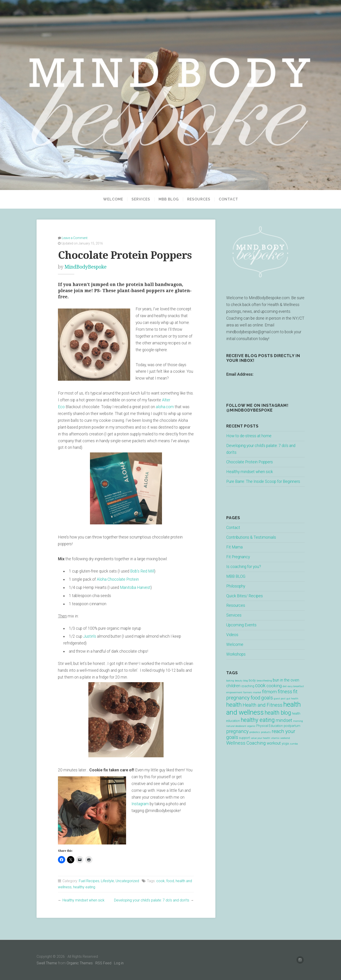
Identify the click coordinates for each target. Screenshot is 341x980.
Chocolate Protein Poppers (250, 462)
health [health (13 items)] (234, 705)
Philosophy (236, 586)
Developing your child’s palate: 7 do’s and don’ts (152, 900)
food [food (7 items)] (255, 698)
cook (161, 881)
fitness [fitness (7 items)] (285, 692)
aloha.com (165, 407)
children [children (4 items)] (233, 686)
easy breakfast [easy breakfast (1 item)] (296, 686)
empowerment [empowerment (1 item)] (234, 692)
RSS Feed (103, 963)
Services (141, 199)
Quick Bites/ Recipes (245, 596)
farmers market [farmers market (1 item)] (252, 692)
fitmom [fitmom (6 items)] (269, 692)
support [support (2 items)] (244, 738)
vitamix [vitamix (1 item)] (275, 738)
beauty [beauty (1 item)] (239, 681)
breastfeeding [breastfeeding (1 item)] (264, 681)
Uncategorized (127, 881)
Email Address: (240, 374)
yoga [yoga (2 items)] (285, 743)
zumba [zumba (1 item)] (294, 744)
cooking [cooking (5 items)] (274, 686)
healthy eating (84, 887)
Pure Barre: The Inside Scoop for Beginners (263, 481)
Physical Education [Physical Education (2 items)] (270, 726)
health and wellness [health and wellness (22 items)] (264, 708)
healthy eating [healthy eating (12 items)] (258, 720)
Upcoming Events (241, 625)
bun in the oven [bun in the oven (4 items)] (286, 680)
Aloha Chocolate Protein (118, 579)
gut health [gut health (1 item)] (292, 699)
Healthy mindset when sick (83, 900)
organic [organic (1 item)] (251, 726)
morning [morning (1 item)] (298, 721)
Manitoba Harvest (135, 588)
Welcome (113, 199)
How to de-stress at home (249, 436)
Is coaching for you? (244, 567)
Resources (199, 199)
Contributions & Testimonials (251, 537)
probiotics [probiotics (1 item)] (255, 732)
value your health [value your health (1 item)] (260, 738)
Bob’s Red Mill (142, 571)
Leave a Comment (75, 238)
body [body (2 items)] (252, 680)
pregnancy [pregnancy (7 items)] (237, 731)
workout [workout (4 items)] (274, 743)
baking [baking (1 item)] (230, 681)
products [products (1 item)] (266, 732)
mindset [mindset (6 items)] (284, 720)
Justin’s (90, 636)
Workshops (236, 654)
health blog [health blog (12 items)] (278, 713)
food (170, 881)
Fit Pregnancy (238, 557)
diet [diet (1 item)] (285, 686)
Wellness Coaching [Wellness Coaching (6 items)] (246, 743)
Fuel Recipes (89, 881)
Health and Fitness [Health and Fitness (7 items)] (263, 705)
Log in (119, 963)
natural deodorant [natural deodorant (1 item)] (236, 726)
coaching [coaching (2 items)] (248, 686)
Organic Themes (80, 963)
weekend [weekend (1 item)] (285, 738)
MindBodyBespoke (86, 267)
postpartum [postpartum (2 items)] (292, 726)
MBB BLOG (169, 199)
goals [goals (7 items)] (267, 698)
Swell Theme (47, 963)
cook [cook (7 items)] (260, 685)
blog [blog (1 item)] (246, 681)
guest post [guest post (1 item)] (280, 699)
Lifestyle (107, 881)
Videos (232, 635)
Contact (228, 199)
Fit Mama (234, 547)
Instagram (141, 804)
